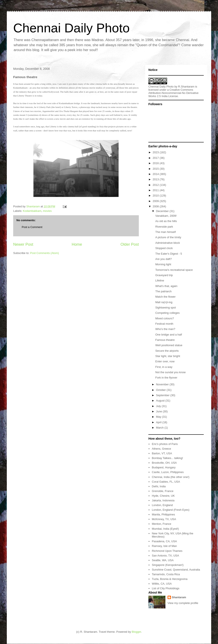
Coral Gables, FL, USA (166, 482)
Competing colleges (167, 313)
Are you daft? (163, 259)
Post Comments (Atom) (45, 253)
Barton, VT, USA (162, 453)
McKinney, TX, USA (164, 519)
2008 (156, 206)
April (159, 422)
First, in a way (164, 367)
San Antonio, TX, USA (165, 556)
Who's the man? (165, 329)
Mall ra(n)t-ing (164, 302)
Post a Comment (32, 227)
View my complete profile (183, 603)
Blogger (136, 632)
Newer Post (23, 244)
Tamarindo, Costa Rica (166, 574)
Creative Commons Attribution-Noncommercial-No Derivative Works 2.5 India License (174, 93)
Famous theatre (165, 340)
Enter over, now (165, 361)
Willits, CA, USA (162, 584)
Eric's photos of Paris (165, 444)
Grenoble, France (163, 491)
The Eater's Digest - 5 (169, 254)
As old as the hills (166, 221)
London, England (162, 505)
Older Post (130, 244)
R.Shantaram (186, 87)
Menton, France (161, 524)
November (163, 384)
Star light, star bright (168, 356)
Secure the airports (167, 351)
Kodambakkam (32, 211)
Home (77, 244)
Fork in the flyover (166, 378)
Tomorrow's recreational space (174, 270)
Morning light (163, 264)
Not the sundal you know (170, 372)
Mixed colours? (164, 318)
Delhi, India (159, 486)
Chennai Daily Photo (71, 28)
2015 (156, 169)
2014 (156, 174)
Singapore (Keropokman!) (168, 565)
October (161, 390)
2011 (156, 190)
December (163, 211)
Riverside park (164, 227)
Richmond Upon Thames (167, 551)
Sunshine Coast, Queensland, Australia (176, 570)
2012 (156, 185)
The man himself (165, 232)
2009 (156, 201)
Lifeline (160, 280)
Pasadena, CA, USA (164, 541)
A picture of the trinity (168, 237)
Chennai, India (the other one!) (171, 477)
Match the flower (165, 297)
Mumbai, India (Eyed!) (165, 529)
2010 (156, 196)
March (160, 428)
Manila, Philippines (163, 514)
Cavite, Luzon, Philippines (168, 472)
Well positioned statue (169, 345)
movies (47, 211)
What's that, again (166, 286)
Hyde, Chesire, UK (163, 496)
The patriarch (163, 291)
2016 (156, 163)
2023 (156, 152)
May (159, 417)
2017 (156, 158)
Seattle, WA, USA (163, 560)
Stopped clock (164, 248)
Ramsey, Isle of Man (164, 546)
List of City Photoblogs (166, 588)
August (161, 401)
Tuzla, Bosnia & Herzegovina (170, 579)
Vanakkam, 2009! (166, 216)
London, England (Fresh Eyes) (171, 510)
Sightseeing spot (165, 308)
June (159, 411)
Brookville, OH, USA (164, 463)
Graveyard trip (164, 275)
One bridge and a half (169, 335)
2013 (156, 179)
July (159, 406)
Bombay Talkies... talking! (167, 458)
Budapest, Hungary (164, 467)
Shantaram (179, 597)
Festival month (164, 324)
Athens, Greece (161, 449)
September (163, 395)
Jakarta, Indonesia (163, 500)
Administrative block (168, 243)
